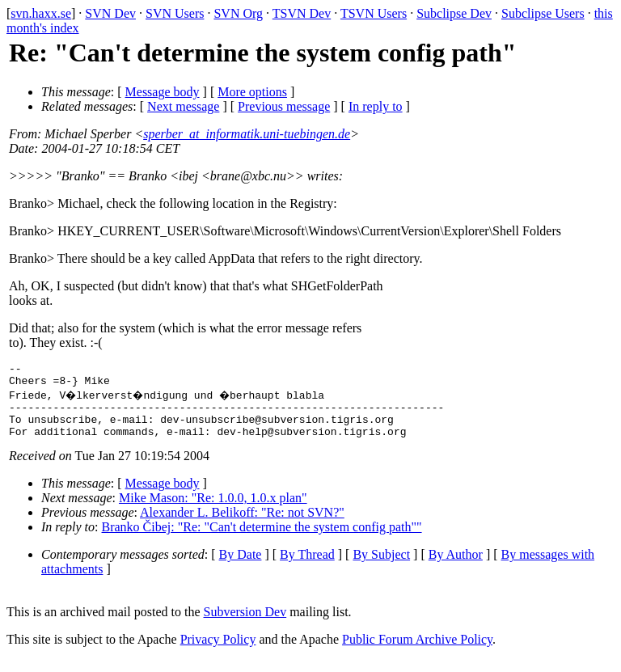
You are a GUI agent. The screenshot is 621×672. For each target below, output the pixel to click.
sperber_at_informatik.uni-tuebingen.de (247, 134)
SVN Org (238, 13)
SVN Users (175, 13)
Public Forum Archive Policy (417, 651)
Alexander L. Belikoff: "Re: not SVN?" (242, 524)
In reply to (376, 106)
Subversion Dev (245, 624)
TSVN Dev (302, 13)
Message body (163, 92)
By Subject (381, 566)
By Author (456, 566)
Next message (183, 106)
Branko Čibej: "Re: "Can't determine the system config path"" (262, 539)
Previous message (284, 106)
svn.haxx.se (41, 13)
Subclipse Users (543, 13)
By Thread (307, 566)
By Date (241, 566)
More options (252, 92)
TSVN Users (374, 13)
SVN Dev (110, 13)
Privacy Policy (218, 651)
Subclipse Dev (454, 13)
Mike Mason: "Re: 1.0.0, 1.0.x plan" (213, 510)
